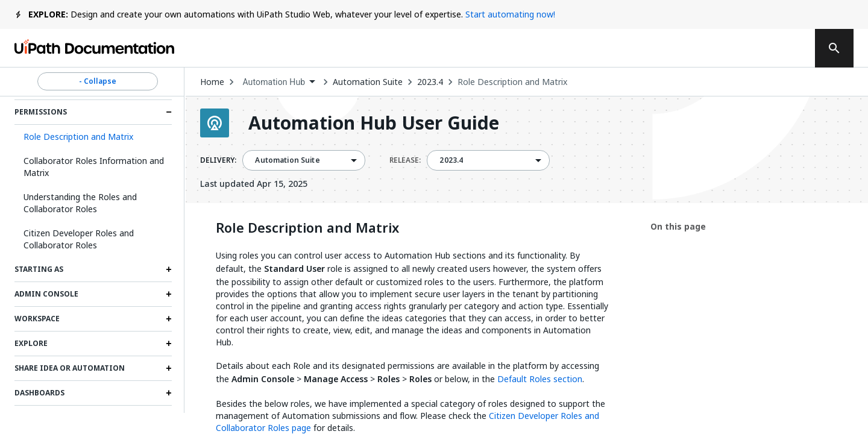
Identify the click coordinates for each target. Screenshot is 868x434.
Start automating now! (510, 14)
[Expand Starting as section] (169, 269)
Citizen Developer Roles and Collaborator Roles (79, 239)
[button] (93, 137)
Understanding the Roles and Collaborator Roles (80, 203)
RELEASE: (405, 160)
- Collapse (98, 81)
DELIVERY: (218, 160)
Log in (712, 48)
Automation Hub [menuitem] (274, 82)
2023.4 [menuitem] (451, 160)
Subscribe (638, 48)
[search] (834, 48)
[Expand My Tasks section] (169, 418)
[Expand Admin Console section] (169, 294)
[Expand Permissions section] (169, 112)
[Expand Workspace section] (169, 319)
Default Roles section (540, 379)
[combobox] (278, 82)
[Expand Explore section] (169, 344)
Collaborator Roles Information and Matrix (94, 167)
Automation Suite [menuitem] (287, 160)
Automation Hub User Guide (374, 123)
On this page (678, 226)
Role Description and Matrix (512, 82)
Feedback (553, 48)
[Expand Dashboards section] (169, 393)
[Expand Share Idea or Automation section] (169, 368)
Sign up (772, 48)
